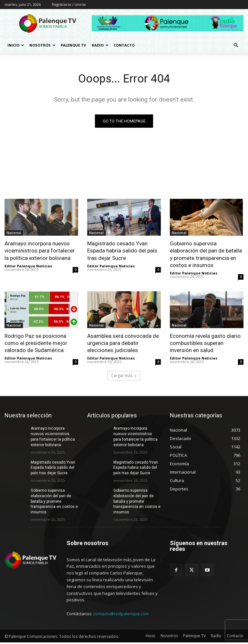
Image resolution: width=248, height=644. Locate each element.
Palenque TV (73, 45)
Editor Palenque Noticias (28, 267)
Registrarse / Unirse (69, 4)
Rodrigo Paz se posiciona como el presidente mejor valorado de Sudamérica (36, 344)
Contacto (124, 45)
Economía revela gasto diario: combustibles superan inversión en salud (206, 344)
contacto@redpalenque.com (121, 615)
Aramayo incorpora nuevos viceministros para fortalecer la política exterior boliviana (40, 252)
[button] (236, 45)
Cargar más (124, 377)
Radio (100, 45)
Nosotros (42, 45)
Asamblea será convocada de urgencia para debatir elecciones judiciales (123, 344)
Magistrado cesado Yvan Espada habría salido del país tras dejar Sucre (122, 252)
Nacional (14, 234)
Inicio (16, 45)
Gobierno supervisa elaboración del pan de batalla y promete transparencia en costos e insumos (54, 503)
